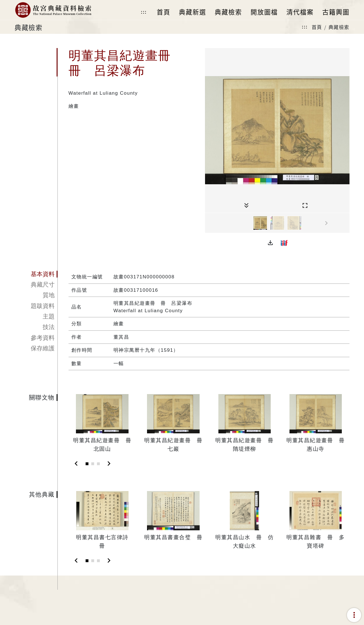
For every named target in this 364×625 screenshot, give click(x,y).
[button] (270, 243)
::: (144, 12)
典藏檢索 (339, 27)
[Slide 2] (93, 464)
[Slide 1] (87, 464)
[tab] (36, 274)
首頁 (317, 27)
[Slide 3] (98, 464)
